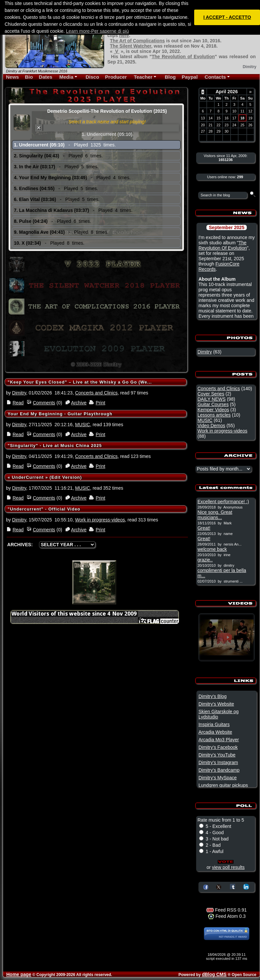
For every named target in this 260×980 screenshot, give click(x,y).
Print (100, 403)
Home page (19, 974)
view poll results (228, 867)
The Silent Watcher (130, 46)
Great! (204, 528)
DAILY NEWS (212, 399)
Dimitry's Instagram (218, 762)
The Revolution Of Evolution (223, 245)
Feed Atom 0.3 (227, 916)
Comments (44, 403)
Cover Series (211, 394)
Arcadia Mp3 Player (219, 740)
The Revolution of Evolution (183, 57)
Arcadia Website (215, 732)
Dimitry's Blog (213, 696)
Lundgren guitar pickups (223, 785)
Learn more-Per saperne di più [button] (98, 31)
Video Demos (211, 426)
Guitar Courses (213, 404)
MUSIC (83, 425)
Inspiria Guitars (214, 724)
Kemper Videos (213, 410)
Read (18, 403)
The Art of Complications (137, 41)
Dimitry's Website (216, 704)
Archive (79, 403)
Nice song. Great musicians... (215, 515)
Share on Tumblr (233, 886)
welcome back (212, 549)
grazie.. (205, 560)
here (124, 35)
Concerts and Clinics (96, 393)
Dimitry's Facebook (218, 747)
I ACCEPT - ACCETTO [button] (227, 17)
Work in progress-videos (100, 520)
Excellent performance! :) (223, 502)
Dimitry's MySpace (217, 778)
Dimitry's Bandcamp (219, 770)
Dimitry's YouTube (217, 755)
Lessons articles (214, 415)
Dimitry (19, 393)
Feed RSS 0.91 (227, 910)
